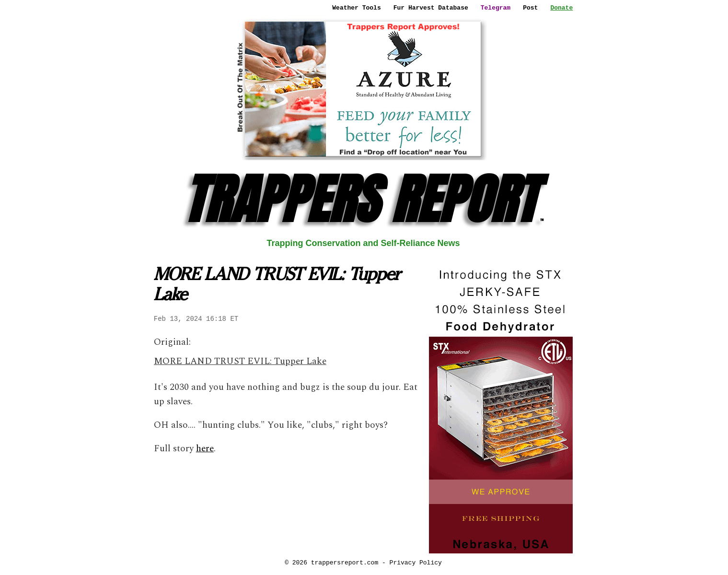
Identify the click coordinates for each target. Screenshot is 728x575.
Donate (561, 8)
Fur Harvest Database (431, 8)
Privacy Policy (416, 563)
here (205, 449)
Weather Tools (356, 8)
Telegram (496, 8)
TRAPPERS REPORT (363, 199)
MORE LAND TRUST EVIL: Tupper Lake (240, 361)
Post (530, 8)
